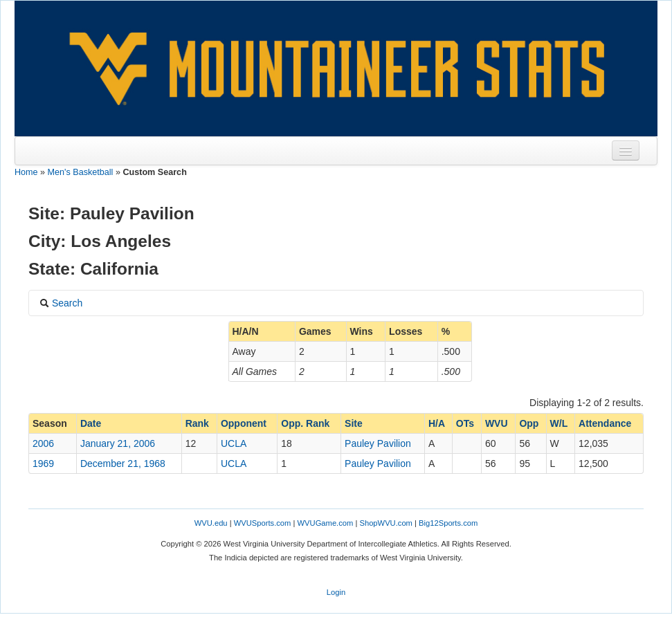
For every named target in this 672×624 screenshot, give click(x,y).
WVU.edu (211, 523)
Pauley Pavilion (378, 443)
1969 (43, 464)
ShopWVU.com (385, 523)
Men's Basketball (81, 172)
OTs (465, 423)
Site (354, 423)
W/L (559, 423)
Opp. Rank (305, 423)
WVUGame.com (326, 523)
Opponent (244, 423)
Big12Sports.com (448, 523)
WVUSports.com (263, 523)
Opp (529, 423)
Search (61, 303)
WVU (497, 423)
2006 (43, 443)
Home (26, 172)
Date (91, 423)
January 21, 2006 (118, 443)
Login (336, 592)
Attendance (605, 423)
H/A (437, 423)
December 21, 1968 (123, 464)
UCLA (234, 443)
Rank (197, 423)
